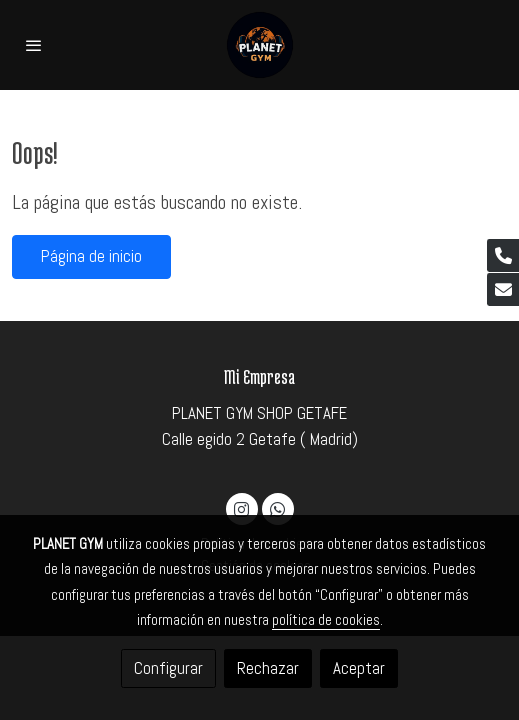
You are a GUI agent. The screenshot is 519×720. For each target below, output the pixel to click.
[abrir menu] (34, 45)
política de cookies (326, 619)
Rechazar (268, 668)
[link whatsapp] (277, 508)
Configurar (168, 668)
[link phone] (503, 255)
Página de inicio (91, 256)
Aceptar (359, 668)
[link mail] (503, 289)
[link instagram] (241, 508)
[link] (259, 45)
